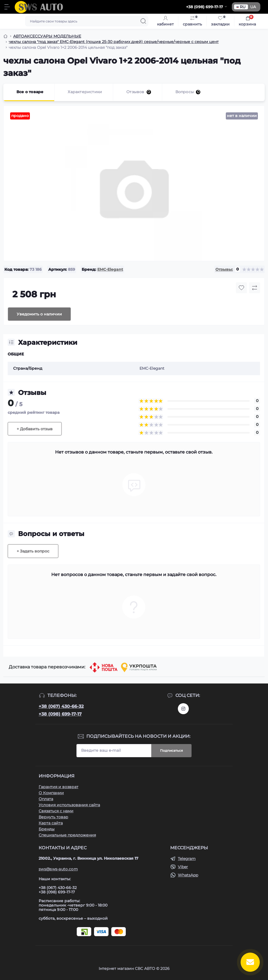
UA (253, 7)
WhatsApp (188, 875)
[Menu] (7, 7)
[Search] (143, 21)
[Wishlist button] (241, 288)
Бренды (47, 829)
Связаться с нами (56, 811)
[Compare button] (255, 288)
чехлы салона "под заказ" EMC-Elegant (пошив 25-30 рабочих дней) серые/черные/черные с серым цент (114, 42)
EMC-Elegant (110, 269)
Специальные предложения (67, 835)
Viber (183, 867)
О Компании (51, 793)
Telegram (187, 859)
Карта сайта (51, 823)
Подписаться (171, 750)
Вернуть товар (53, 817)
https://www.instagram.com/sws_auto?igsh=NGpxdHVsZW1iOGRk (183, 709)
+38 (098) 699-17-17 (60, 714)
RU (241, 7)
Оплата (46, 799)
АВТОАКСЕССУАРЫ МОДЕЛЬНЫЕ (47, 36)
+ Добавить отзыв (35, 429)
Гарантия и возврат (59, 787)
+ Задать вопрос (33, 551)
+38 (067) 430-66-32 (61, 706)
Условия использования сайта (69, 805)
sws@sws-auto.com (58, 869)
